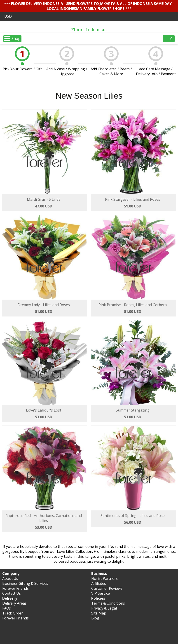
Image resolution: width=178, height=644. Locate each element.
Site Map (99, 613)
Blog (95, 618)
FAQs (7, 608)
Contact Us (12, 593)
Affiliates (99, 583)
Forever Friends (15, 588)
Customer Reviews (107, 588)
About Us (10, 578)
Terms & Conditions (108, 603)
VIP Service (101, 593)
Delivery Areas (14, 603)
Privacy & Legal (104, 608)
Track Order (13, 613)
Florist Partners (104, 578)
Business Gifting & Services (25, 583)
